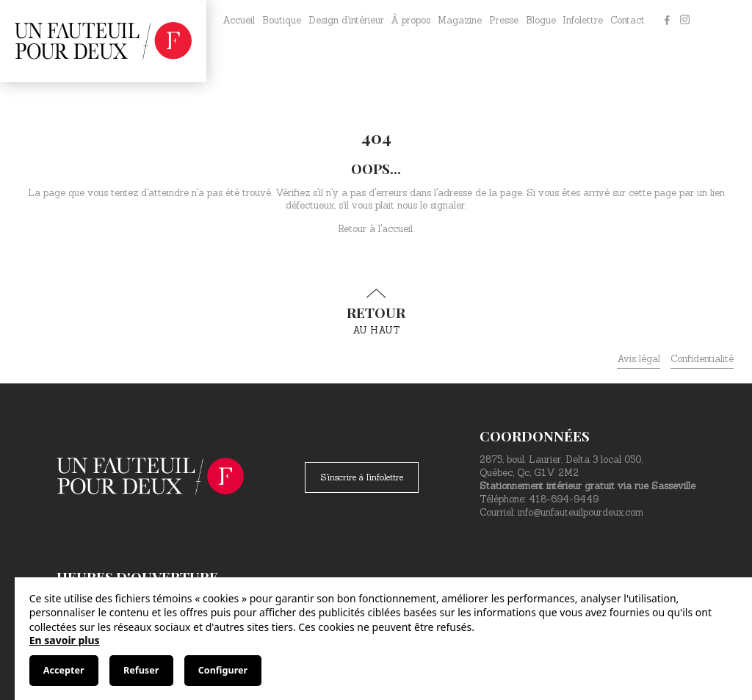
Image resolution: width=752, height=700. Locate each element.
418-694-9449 (564, 499)
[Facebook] (667, 21)
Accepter (64, 670)
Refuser (141, 670)
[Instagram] (684, 21)
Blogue (541, 20)
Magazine (460, 20)
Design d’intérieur (346, 20)
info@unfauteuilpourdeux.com (581, 512)
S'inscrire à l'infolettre (362, 477)
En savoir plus (65, 640)
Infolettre (583, 20)
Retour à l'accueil (375, 229)
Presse (504, 20)
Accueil (239, 20)
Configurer (223, 670)
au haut (376, 312)
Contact (628, 20)
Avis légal (639, 359)
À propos (411, 20)
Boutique (282, 20)
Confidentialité (702, 359)
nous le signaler (431, 205)
